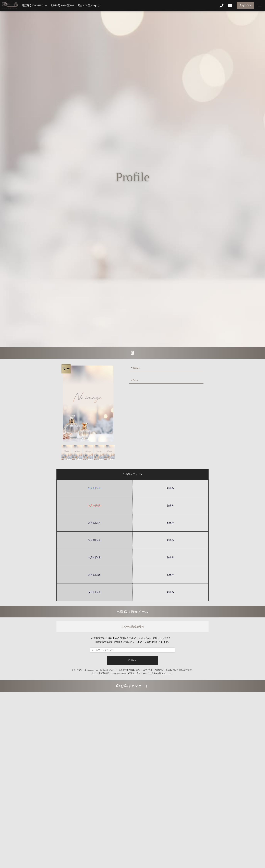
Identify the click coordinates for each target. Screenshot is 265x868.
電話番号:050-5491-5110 (34, 5)
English (245, 5)
